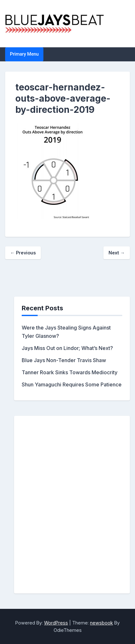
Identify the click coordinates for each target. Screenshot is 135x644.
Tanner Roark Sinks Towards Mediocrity (70, 372)
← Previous (23, 253)
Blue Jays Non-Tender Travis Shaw (64, 360)
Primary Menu (24, 54)
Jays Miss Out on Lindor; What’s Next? (67, 348)
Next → (117, 253)
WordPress (56, 623)
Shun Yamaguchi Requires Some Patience (72, 384)
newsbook (101, 623)
